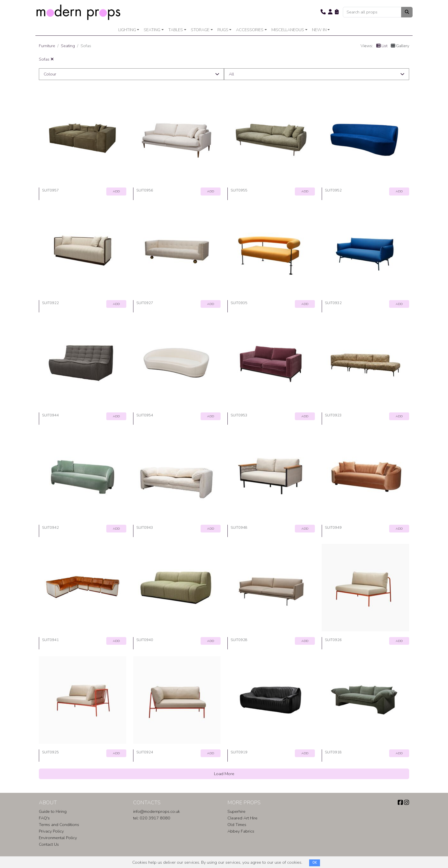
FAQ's (44, 818)
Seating (152, 30)
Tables (176, 30)
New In (319, 30)
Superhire (236, 811)
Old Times (237, 825)
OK (315, 863)
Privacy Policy (51, 831)
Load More (224, 774)
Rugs (223, 30)
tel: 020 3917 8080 (152, 818)
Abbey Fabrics (241, 831)
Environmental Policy (58, 838)
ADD (116, 191)
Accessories (250, 30)
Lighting (127, 30)
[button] (323, 12)
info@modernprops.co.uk (157, 811)
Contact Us (49, 844)
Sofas (46, 59)
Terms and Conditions (59, 825)
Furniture (47, 46)
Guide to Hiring (53, 811)
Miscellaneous (288, 30)
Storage (200, 30)
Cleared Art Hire (242, 818)
